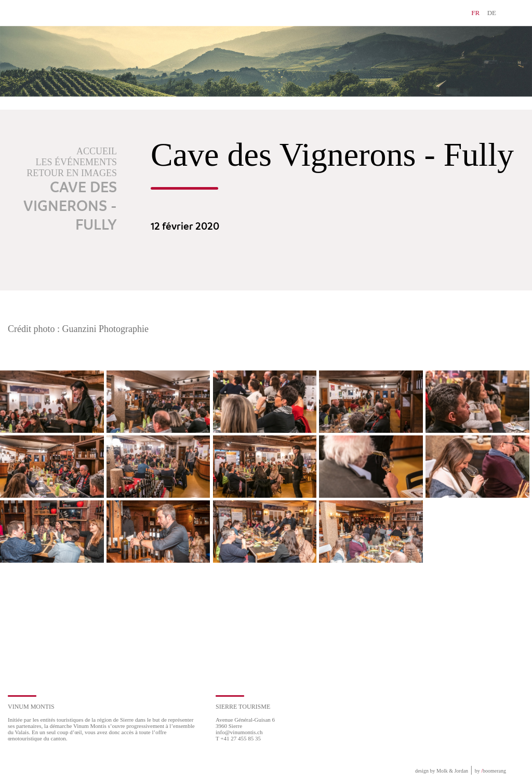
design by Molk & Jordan (442, 771)
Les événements (77, 162)
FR (475, 13)
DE (492, 13)
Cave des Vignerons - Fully (70, 207)
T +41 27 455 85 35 (238, 738)
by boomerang (490, 771)
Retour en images (72, 173)
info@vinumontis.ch (239, 732)
